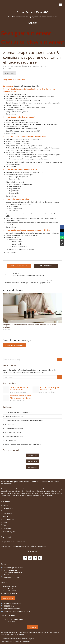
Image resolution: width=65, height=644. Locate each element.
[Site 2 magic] (6, 390)
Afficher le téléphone (12, 577)
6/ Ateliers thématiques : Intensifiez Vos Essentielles (22, 420)
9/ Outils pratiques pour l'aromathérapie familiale (21, 444)
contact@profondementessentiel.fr (17, 611)
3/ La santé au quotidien (12, 416)
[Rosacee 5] (36, 390)
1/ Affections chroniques (12, 432)
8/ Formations (8, 440)
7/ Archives (7, 424)
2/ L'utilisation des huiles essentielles (16, 412)
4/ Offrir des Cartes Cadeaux (13, 428)
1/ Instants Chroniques (11, 436)
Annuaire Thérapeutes (22, 641)
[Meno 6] (6, 398)
